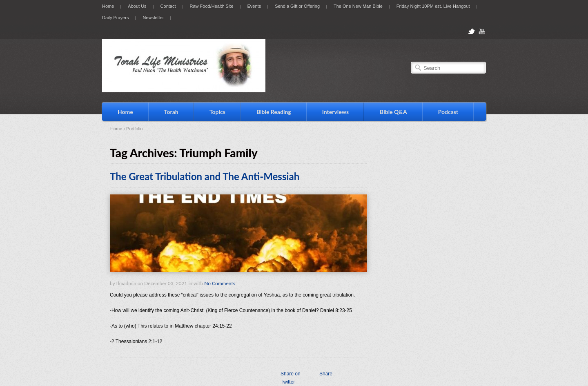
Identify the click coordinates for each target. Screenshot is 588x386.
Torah (171, 112)
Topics (217, 112)
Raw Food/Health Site (212, 6)
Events (254, 6)
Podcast (448, 112)
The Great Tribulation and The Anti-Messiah (205, 176)
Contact (168, 6)
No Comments (220, 283)
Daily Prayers (115, 18)
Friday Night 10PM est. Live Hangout (433, 6)
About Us (137, 6)
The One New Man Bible (358, 6)
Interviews (335, 112)
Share (326, 374)
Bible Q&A (393, 112)
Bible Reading (274, 112)
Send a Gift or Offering (297, 6)
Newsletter (153, 18)
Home (108, 6)
